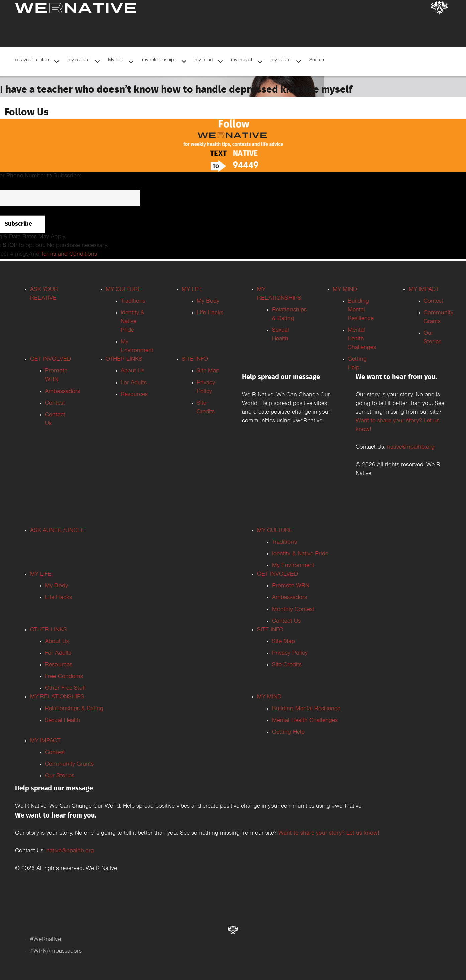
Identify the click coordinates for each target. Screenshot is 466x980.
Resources (134, 395)
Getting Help (288, 733)
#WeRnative (45, 940)
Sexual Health (63, 721)
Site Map (208, 371)
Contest (55, 404)
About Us (133, 371)
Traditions (133, 302)
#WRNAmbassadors (56, 952)
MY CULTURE (124, 290)
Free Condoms (64, 677)
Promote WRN (291, 586)
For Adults (134, 383)
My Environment (293, 566)
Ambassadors (63, 392)
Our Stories (60, 776)
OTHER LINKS (124, 360)
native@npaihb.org (411, 448)
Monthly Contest (293, 610)
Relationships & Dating (74, 709)
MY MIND (345, 290)
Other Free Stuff (65, 689)
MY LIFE (192, 290)
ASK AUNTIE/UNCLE (57, 531)
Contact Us (286, 622)
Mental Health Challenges (362, 339)
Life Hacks (210, 313)
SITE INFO (195, 360)
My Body (208, 302)
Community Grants (69, 765)
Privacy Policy (290, 654)
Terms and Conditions (69, 255)
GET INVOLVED (50, 360)
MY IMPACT (424, 290)
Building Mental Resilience (361, 310)
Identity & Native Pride (133, 322)
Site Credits (287, 665)
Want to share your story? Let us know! (329, 834)
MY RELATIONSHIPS (57, 697)
